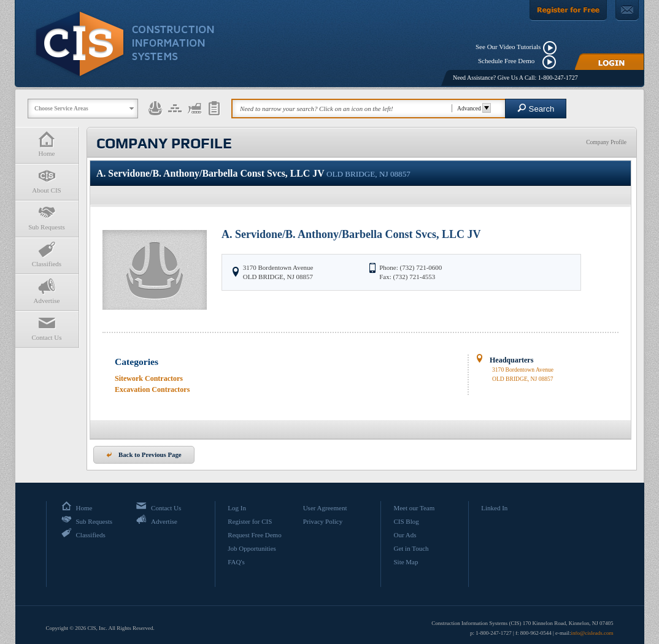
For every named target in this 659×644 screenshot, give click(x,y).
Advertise (47, 291)
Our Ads (405, 535)
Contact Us (47, 328)
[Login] (609, 62)
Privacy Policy (323, 521)
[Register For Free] (568, 10)
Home (47, 144)
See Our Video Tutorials (508, 47)
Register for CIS (250, 521)
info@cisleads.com (592, 633)
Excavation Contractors (152, 389)
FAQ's (236, 562)
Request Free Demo (254, 535)
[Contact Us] (627, 10)
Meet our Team (414, 508)
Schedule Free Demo (509, 61)
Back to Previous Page (144, 454)
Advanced (472, 108)
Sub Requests (47, 217)
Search (536, 108)
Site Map (406, 562)
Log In (237, 508)
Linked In (494, 508)
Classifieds (47, 254)
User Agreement (325, 508)
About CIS (47, 181)
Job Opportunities (252, 548)
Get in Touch (411, 548)
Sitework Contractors (149, 378)
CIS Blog (406, 521)
